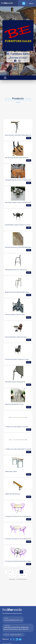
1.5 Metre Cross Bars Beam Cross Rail (16, 427)
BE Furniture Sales (18, 54)
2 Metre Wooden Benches (13, 494)
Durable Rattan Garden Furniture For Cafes (18, 225)
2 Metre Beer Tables (11, 472)
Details (29, 138)
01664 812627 (18, 58)
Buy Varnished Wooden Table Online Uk (17, 158)
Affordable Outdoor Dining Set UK (15, 382)
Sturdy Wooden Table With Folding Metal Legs (19, 135)
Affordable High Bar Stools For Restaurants (18, 180)
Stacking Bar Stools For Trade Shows (16, 270)
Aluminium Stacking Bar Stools (14, 404)
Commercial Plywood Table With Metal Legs (18, 247)
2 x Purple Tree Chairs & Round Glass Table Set (19, 561)
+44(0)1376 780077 (16, 635)
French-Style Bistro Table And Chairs (16, 337)
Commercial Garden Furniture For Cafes (17, 359)
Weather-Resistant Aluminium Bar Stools (17, 292)
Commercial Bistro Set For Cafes (15, 315)
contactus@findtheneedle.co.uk (13, 620)
